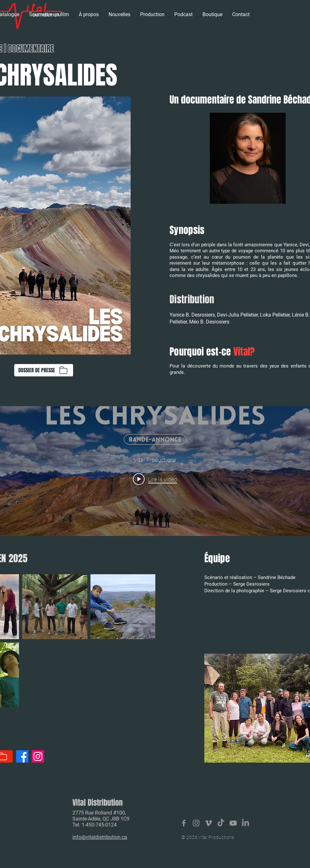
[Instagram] (38, 756)
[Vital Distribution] (184, 823)
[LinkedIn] (245, 823)
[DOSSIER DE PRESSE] (44, 370)
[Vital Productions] (233, 823)
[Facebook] (22, 756)
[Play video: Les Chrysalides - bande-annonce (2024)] (155, 479)
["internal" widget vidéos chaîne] (155, 471)
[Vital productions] (208, 823)
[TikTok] (221, 823)
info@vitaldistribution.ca (100, 837)
